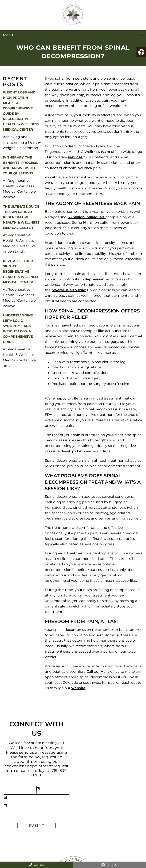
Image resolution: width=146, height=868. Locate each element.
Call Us (36, 865)
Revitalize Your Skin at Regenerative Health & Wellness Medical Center (21, 272)
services (75, 157)
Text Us (109, 865)
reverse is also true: (69, 290)
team (105, 152)
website (78, 688)
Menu (8, 35)
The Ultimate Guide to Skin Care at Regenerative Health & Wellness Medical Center (21, 217)
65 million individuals (86, 217)
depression (95, 279)
